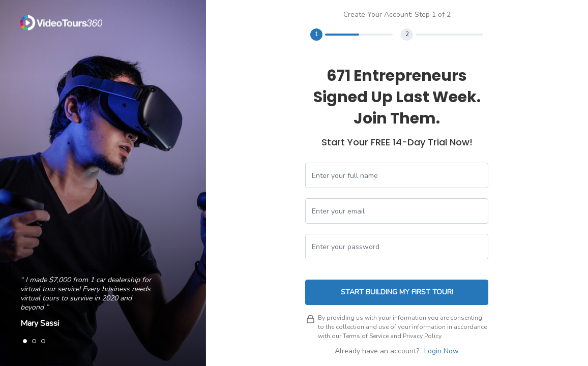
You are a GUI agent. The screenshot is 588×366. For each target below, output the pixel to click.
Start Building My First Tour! (397, 292)
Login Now (442, 351)
